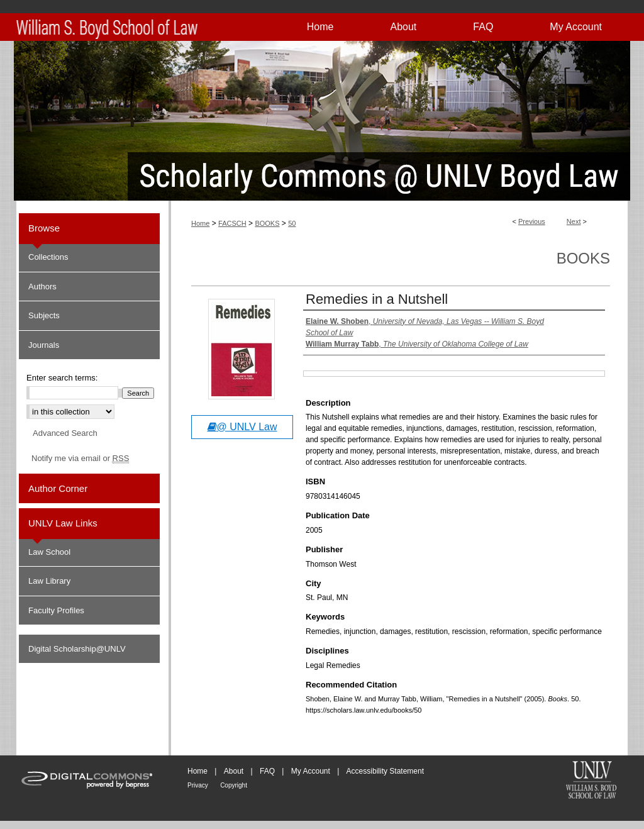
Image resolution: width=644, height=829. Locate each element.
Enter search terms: (62, 378)
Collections (48, 257)
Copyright (234, 785)
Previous (532, 221)
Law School (49, 552)
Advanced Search (65, 433)
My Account (311, 771)
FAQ (267, 771)
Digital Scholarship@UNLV (77, 649)
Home (200, 223)
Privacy (198, 785)
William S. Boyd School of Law (591, 781)
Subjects (44, 315)
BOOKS (267, 223)
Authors (42, 287)
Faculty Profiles (56, 610)
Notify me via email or (80, 459)
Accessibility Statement (385, 771)
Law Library (49, 581)
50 (292, 223)
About (234, 771)
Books (583, 258)
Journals (44, 345)
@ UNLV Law (242, 427)
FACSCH (232, 223)
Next (574, 221)
